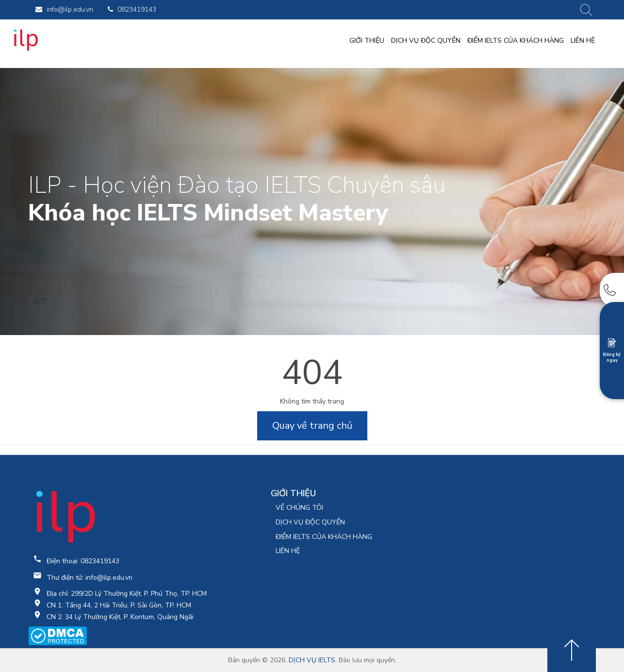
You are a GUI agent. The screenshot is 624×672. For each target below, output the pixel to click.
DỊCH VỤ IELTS (312, 660)
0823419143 (132, 9)
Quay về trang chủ (312, 426)
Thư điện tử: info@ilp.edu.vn (90, 578)
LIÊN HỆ (583, 41)
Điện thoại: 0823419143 (83, 561)
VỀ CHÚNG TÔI (299, 508)
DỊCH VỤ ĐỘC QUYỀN (426, 41)
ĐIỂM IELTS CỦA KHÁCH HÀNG (516, 41)
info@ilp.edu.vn (64, 9)
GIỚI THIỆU (367, 41)
